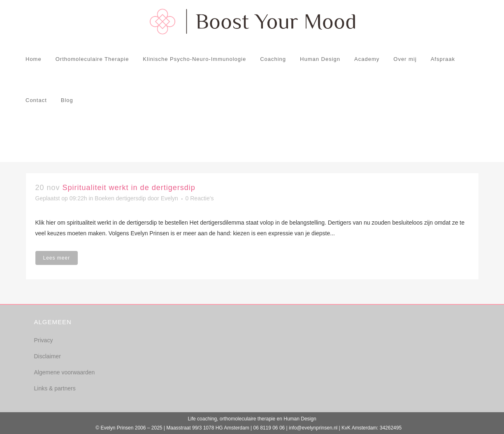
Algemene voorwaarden (65, 372)
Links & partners (55, 388)
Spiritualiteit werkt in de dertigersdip (129, 188)
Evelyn (170, 198)
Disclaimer (48, 356)
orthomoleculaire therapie (247, 419)
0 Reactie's (200, 198)
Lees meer (57, 258)
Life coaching (202, 419)
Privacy (44, 340)
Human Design (300, 419)
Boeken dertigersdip (120, 198)
